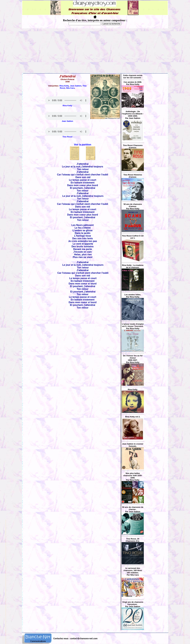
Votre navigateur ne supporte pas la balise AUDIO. (67, 100)
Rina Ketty (64, 86)
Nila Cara (70, 88)
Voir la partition (83, 145)
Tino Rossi (67, 137)
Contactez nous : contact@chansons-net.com (75, 638)
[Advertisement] (95, 51)
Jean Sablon (76, 86)
